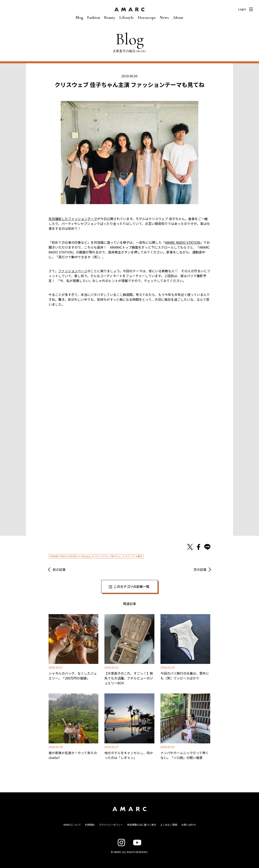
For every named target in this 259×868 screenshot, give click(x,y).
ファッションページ (73, 271)
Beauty (110, 18)
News (164, 18)
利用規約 (90, 825)
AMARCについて (72, 825)
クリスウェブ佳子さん (109, 556)
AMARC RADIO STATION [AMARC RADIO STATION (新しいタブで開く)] (183, 242)
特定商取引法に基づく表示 (142, 825)
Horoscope (147, 18)
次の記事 (200, 569)
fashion (87, 556)
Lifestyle (127, 18)
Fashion (94, 18)
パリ (129, 556)
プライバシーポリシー (111, 825)
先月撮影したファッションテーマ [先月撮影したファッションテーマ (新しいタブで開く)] (73, 219)
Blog (79, 18)
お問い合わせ (189, 825)
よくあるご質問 (169, 825)
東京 (140, 556)
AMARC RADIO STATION (64, 556)
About (178, 18)
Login (242, 9)
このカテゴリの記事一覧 (132, 586)
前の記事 (59, 569)
